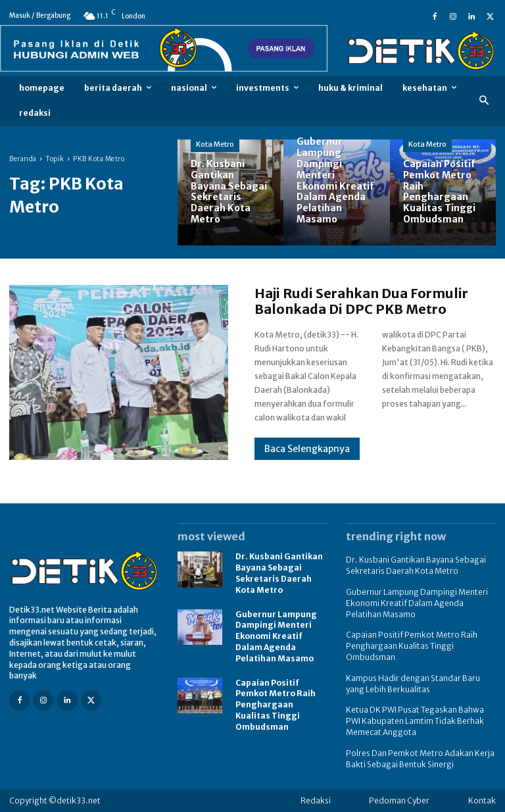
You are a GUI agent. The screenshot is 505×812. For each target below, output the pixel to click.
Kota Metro (215, 144)
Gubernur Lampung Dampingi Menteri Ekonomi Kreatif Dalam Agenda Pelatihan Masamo (276, 636)
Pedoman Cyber (399, 800)
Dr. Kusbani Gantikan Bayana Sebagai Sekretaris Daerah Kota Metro (279, 573)
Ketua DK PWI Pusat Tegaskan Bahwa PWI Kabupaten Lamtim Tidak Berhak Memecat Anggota (415, 721)
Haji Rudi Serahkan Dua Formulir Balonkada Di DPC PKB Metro (361, 301)
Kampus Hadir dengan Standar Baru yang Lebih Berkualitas (413, 684)
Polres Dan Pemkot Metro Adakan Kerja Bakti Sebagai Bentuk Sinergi (420, 759)
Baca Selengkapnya (307, 449)
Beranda (23, 159)
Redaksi (316, 800)
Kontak (482, 800)
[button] (484, 101)
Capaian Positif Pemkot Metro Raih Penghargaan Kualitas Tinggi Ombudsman (276, 705)
